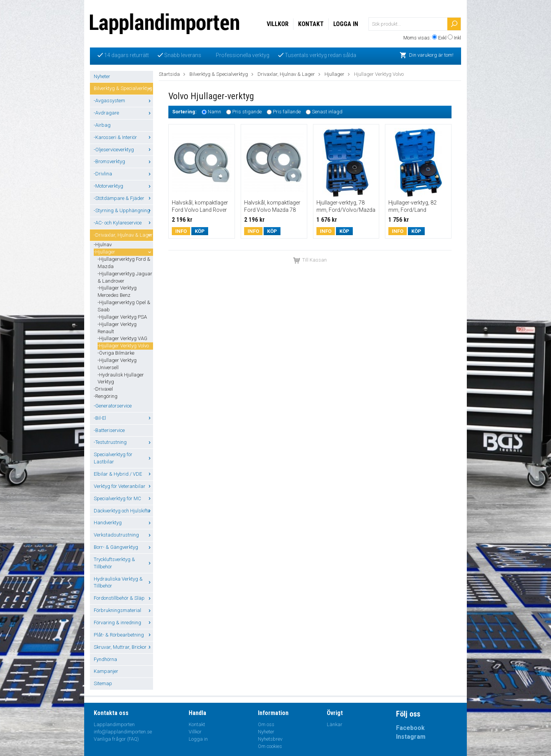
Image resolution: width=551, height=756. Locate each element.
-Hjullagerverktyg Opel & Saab (124, 306)
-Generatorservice (113, 406)
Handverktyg (123, 523)
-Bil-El (123, 418)
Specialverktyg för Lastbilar (123, 458)
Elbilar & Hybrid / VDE (123, 474)
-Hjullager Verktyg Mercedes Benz (117, 291)
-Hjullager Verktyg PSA (122, 317)
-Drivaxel (103, 389)
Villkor (278, 24)
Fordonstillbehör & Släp (123, 598)
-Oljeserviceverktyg (123, 150)
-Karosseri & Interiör (123, 137)
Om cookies (270, 746)
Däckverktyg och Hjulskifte (123, 511)
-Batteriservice (109, 430)
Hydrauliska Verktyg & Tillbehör (123, 583)
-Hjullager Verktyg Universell (117, 364)
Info (181, 231)
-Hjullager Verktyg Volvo (123, 346)
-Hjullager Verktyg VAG (122, 338)
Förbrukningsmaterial (123, 610)
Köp (200, 231)
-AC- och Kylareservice (123, 223)
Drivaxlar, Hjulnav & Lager (286, 74)
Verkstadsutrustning (123, 535)
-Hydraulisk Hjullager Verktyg (121, 378)
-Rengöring (106, 396)
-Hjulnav (103, 245)
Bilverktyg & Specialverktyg (123, 88)
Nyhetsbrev (270, 739)
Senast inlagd (327, 112)
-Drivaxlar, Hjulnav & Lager (123, 235)
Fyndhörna (105, 659)
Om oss (266, 724)
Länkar (335, 724)
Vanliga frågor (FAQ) (116, 739)
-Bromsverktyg (123, 161)
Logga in (346, 24)
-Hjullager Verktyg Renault (117, 328)
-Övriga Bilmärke (116, 353)
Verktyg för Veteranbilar (123, 486)
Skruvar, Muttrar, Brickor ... (123, 647)
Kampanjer (106, 671)
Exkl (442, 38)
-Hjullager (123, 252)
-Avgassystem (123, 101)
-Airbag (102, 125)
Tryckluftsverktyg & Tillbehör (123, 563)
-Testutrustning (123, 442)
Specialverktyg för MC (123, 498)
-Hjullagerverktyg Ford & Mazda (124, 263)
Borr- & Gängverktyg (123, 547)
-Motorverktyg (123, 186)
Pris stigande (247, 112)
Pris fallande (287, 112)
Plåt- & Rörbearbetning (123, 635)
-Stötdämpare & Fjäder (123, 198)
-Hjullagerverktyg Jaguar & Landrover (125, 277)
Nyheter (102, 76)
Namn (214, 112)
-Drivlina (123, 174)
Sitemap (103, 683)
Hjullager (334, 74)
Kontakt (311, 24)
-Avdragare (123, 113)
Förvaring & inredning (123, 623)
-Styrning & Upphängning (123, 210)
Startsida (169, 74)
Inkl (457, 38)
